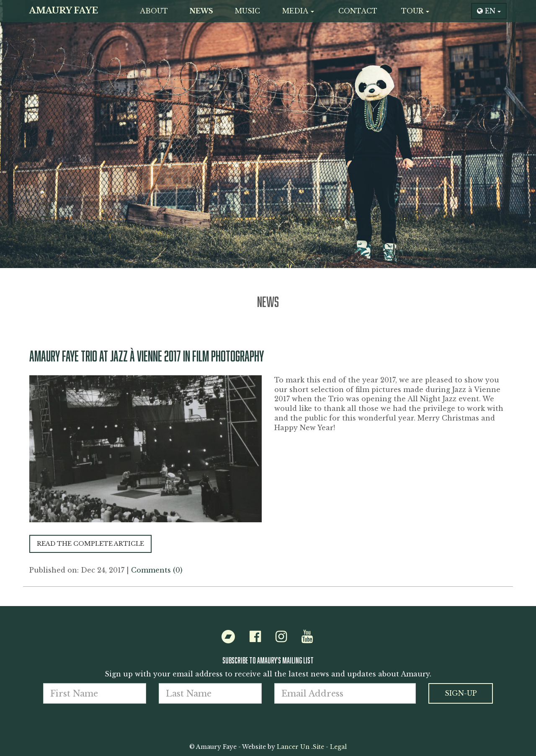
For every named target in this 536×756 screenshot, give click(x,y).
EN (489, 11)
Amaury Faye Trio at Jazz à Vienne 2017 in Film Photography (147, 356)
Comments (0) (157, 570)
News (201, 11)
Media (298, 11)
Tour (415, 11)
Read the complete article (90, 544)
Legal (338, 747)
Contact (358, 11)
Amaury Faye (64, 10)
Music (247, 11)
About (154, 11)
